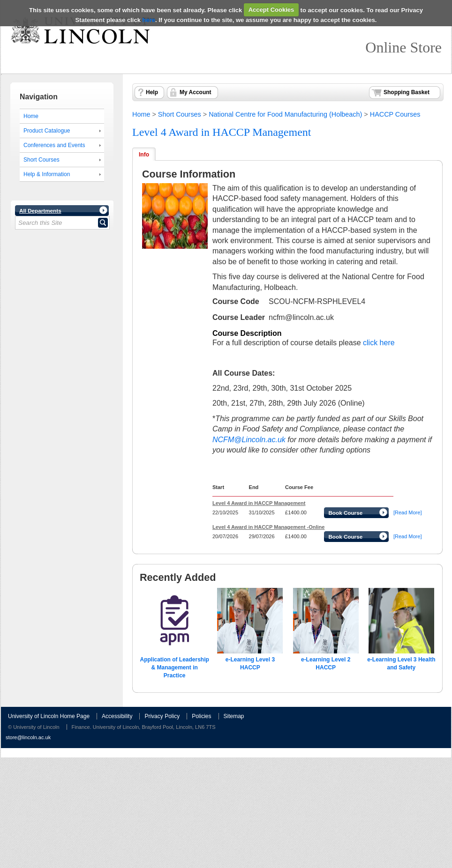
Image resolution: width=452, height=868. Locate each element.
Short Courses (41, 160)
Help (152, 92)
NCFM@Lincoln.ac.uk (249, 440)
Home (31, 116)
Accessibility (117, 716)
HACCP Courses (395, 114)
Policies (201, 716)
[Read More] (408, 512)
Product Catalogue (47, 131)
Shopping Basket (407, 92)
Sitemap (234, 716)
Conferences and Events (54, 145)
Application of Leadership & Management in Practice (174, 668)
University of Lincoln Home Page (49, 716)
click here (379, 343)
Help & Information (47, 174)
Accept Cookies (271, 10)
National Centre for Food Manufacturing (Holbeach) (285, 114)
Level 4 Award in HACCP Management (222, 132)
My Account (196, 92)
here (149, 20)
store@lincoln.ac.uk (28, 737)
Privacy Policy (162, 716)
